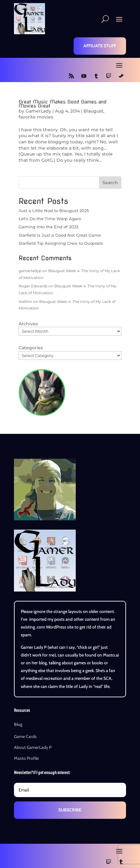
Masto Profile (26, 758)
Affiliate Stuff (100, 46)
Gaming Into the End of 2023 (48, 227)
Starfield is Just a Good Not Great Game (60, 235)
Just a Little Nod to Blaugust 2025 (54, 211)
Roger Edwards (33, 286)
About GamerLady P (33, 747)
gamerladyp (30, 271)
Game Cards (25, 736)
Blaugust (93, 111)
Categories (31, 348)
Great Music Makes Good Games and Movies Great (63, 104)
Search (110, 183)
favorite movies (36, 117)
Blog (18, 724)
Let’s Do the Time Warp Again (50, 219)
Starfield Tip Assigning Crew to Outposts (61, 243)
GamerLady (38, 111)
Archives (28, 324)
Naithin (25, 302)
